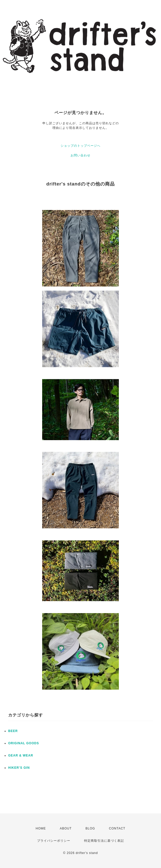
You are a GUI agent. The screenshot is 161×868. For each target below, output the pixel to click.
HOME (41, 828)
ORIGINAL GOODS (24, 743)
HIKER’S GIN (19, 768)
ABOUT (66, 828)
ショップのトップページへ (80, 146)
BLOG (90, 828)
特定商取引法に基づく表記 (104, 841)
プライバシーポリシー (54, 841)
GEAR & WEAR (21, 755)
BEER (13, 731)
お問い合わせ (80, 155)
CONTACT (117, 828)
